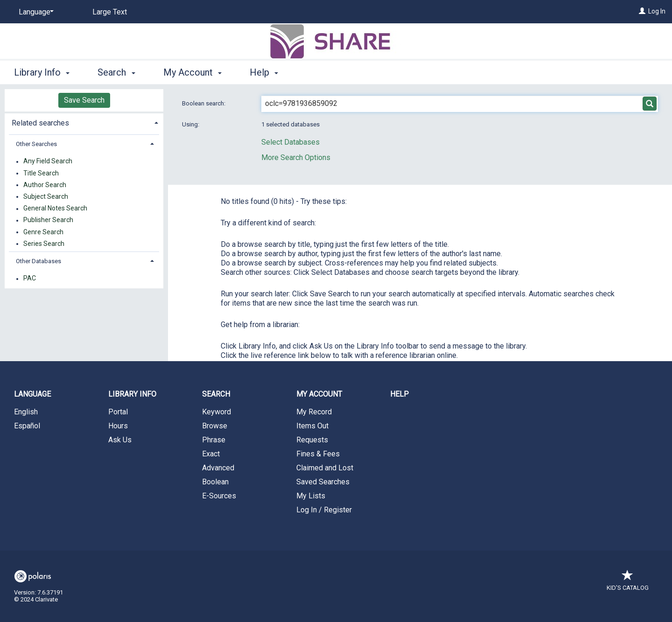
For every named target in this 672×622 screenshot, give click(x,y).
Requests (312, 440)
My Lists (311, 496)
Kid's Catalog (628, 583)
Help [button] (264, 72)
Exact (211, 454)
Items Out (312, 426)
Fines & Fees (318, 454)
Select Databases (290, 142)
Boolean (215, 482)
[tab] (84, 122)
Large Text (110, 12)
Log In (657, 11)
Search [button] (116, 72)
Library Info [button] (42, 72)
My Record (314, 412)
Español (27, 426)
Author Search (45, 185)
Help (399, 394)
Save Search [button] (84, 100)
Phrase (214, 440)
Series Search (44, 244)
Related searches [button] (40, 123)
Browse (215, 426)
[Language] (35, 12)
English (26, 412)
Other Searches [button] (36, 144)
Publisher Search (48, 220)
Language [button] (32, 394)
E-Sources (219, 496)
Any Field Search (48, 161)
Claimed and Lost (325, 468)
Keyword (217, 412)
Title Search (41, 173)
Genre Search (43, 232)
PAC (30, 279)
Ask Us (120, 440)
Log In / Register (324, 510)
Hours (118, 426)
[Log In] (642, 11)
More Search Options (296, 157)
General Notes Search (55, 209)
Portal (118, 412)
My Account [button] (192, 72)
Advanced (218, 468)
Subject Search (46, 196)
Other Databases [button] (38, 261)
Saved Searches (323, 482)
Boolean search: (204, 103)
